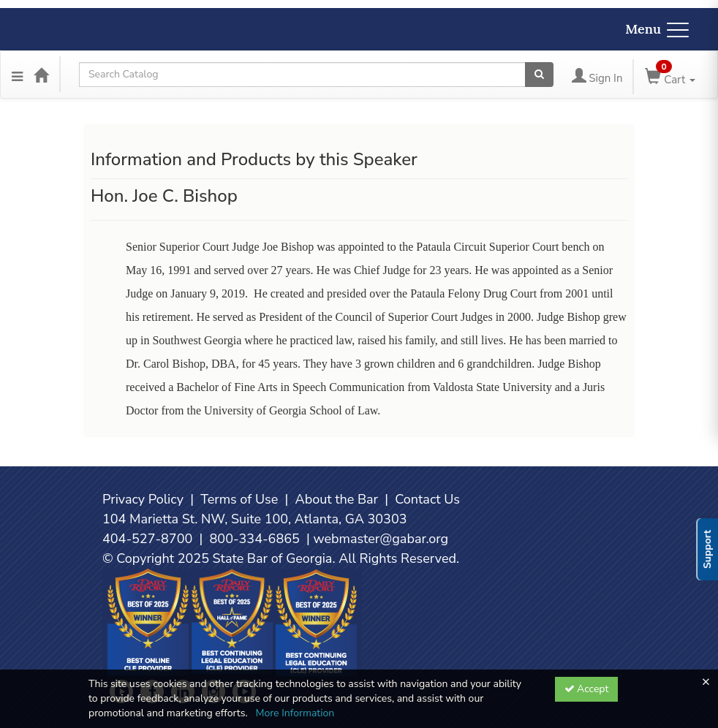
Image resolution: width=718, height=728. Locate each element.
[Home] (41, 75)
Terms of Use (239, 499)
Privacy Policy (143, 499)
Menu (657, 29)
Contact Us (427, 499)
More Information (295, 713)
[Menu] (17, 75)
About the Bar (337, 499)
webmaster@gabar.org (381, 539)
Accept (587, 689)
